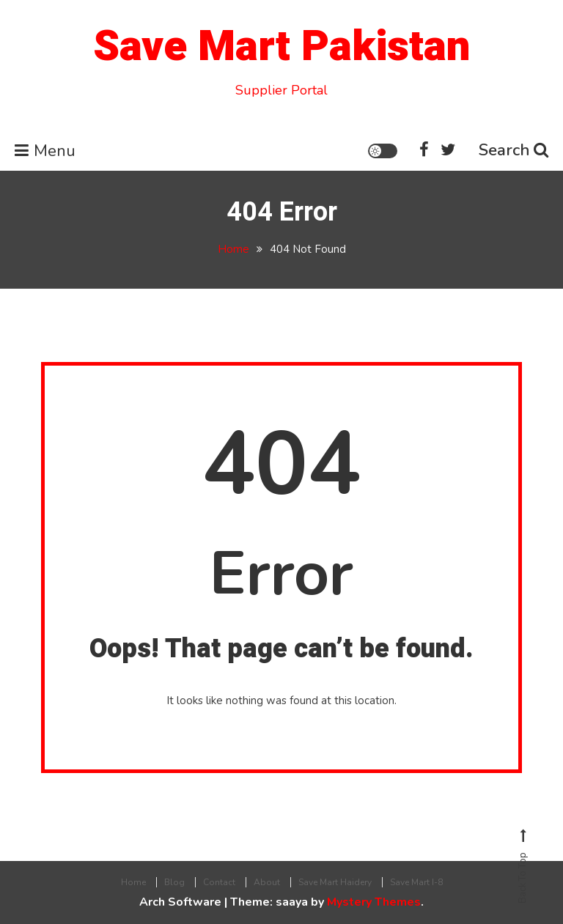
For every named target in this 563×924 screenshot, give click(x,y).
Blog (174, 882)
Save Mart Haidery (335, 882)
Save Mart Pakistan (281, 47)
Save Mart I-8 (416, 882)
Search (514, 150)
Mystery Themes (374, 902)
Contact (219, 882)
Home (133, 882)
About (267, 882)
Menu (45, 151)
